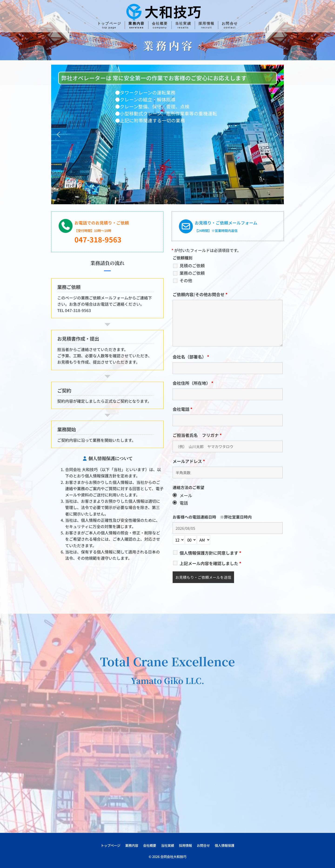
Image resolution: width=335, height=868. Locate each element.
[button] (58, 134)
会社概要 (150, 845)
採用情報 (185, 845)
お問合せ (203, 845)
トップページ (111, 845)
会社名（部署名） (191, 357)
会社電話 (183, 409)
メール (186, 495)
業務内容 (132, 845)
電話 (184, 503)
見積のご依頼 (192, 265)
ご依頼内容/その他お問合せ (200, 294)
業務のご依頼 (192, 273)
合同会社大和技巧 (173, 856)
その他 (186, 280)
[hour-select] (179, 540)
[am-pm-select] (204, 540)
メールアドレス (189, 461)
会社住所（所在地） (193, 383)
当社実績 (167, 845)
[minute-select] (191, 540)
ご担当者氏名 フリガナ (197, 435)
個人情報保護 (224, 845)
